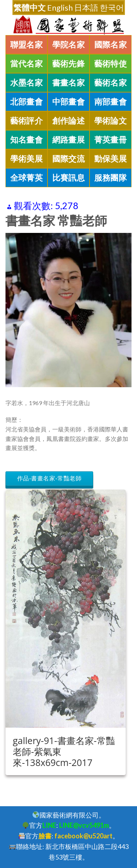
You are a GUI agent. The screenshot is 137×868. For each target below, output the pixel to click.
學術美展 (27, 159)
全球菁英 (27, 178)
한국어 (112, 7)
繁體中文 (30, 7)
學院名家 (69, 45)
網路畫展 (69, 140)
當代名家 (27, 64)
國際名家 (111, 45)
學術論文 (111, 121)
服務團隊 (111, 178)
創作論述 (69, 121)
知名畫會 (27, 140)
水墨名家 (27, 83)
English (60, 7)
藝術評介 (27, 121)
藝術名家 (111, 83)
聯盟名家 (27, 45)
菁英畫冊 (111, 140)
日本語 (86, 7)
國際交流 (69, 159)
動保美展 (111, 159)
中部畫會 (69, 102)
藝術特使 (111, 64)
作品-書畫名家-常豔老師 (49, 478)
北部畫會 (27, 102)
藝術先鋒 (69, 64)
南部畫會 (111, 102)
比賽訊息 (69, 178)
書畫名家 (69, 83)
